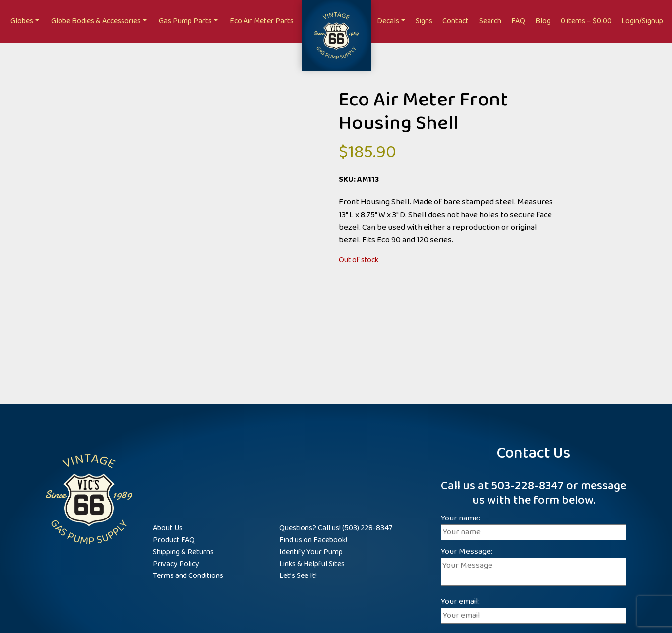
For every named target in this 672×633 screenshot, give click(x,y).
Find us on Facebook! (313, 540)
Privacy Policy (176, 564)
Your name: (534, 526)
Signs (424, 21)
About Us (168, 528)
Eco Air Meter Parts (262, 21)
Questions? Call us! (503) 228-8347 (336, 528)
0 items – (586, 21)
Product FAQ (174, 540)
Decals (388, 21)
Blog (543, 21)
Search (490, 21)
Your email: (534, 609)
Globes (22, 21)
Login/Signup (642, 21)
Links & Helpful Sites (312, 564)
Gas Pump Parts (185, 21)
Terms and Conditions (188, 576)
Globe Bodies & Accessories (96, 21)
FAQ (518, 21)
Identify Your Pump (311, 552)
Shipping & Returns (183, 552)
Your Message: (534, 568)
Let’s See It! (298, 576)
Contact (456, 21)
